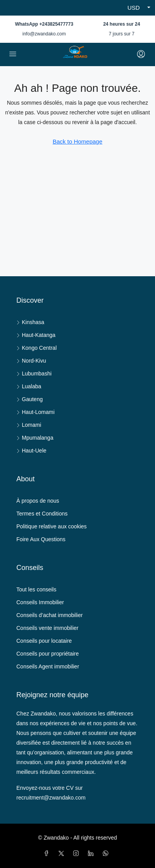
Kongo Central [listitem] (37, 348)
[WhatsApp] (107, 854)
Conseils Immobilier (40, 602)
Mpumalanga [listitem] (35, 438)
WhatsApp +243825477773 (44, 24)
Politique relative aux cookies (52, 526)
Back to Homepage (77, 141)
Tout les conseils (36, 589)
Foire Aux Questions (41, 539)
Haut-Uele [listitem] (31, 451)
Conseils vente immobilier (48, 628)
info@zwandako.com (44, 34)
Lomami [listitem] (29, 425)
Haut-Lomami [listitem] (35, 412)
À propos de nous (38, 501)
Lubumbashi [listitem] (34, 374)
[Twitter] (63, 854)
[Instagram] (77, 854)
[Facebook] (48, 854)
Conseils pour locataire (44, 641)
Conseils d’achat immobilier (49, 615)
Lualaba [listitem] (29, 386)
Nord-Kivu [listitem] (31, 361)
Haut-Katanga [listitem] (36, 335)
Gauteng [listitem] (30, 399)
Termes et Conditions (42, 514)
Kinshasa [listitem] (30, 322)
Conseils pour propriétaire (48, 654)
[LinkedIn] (92, 854)
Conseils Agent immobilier (48, 666)
